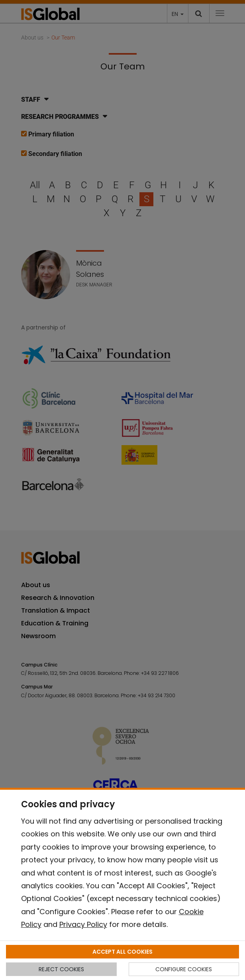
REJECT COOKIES (61, 969)
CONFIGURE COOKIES (184, 969)
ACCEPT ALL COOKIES (122, 952)
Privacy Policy (83, 924)
